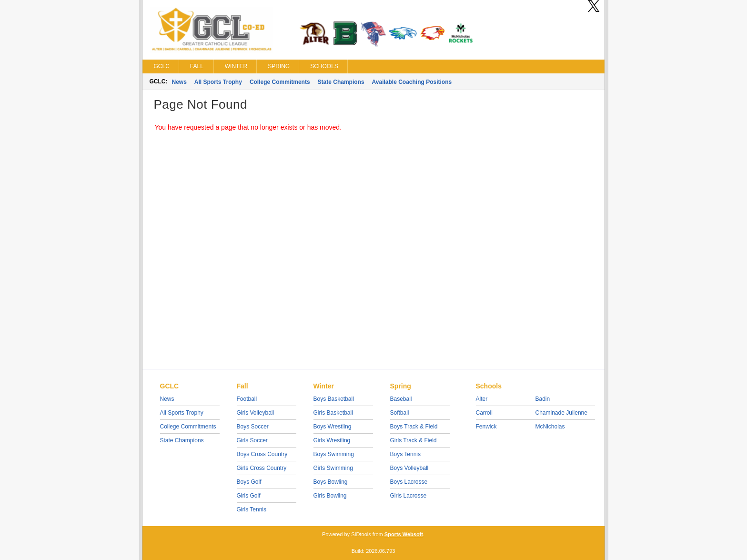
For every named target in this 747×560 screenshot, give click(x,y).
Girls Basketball (333, 413)
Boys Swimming (334, 454)
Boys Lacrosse (409, 482)
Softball (400, 413)
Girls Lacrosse (409, 496)
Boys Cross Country (262, 454)
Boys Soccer (253, 427)
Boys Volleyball (409, 468)
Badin (543, 399)
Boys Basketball (334, 399)
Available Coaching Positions (412, 82)
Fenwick (486, 427)
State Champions (341, 82)
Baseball (401, 399)
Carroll (484, 413)
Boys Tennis (405, 454)
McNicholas (550, 427)
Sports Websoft (404, 534)
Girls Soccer (252, 440)
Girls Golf (249, 496)
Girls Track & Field (414, 440)
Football (247, 399)
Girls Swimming (333, 468)
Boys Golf (249, 482)
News (179, 82)
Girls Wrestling (332, 440)
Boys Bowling (331, 482)
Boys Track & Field (414, 427)
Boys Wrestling (333, 427)
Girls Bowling (330, 496)
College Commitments (280, 82)
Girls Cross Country (262, 468)
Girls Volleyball (256, 413)
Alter (482, 399)
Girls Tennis (252, 509)
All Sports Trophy (218, 82)
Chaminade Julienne (561, 413)
